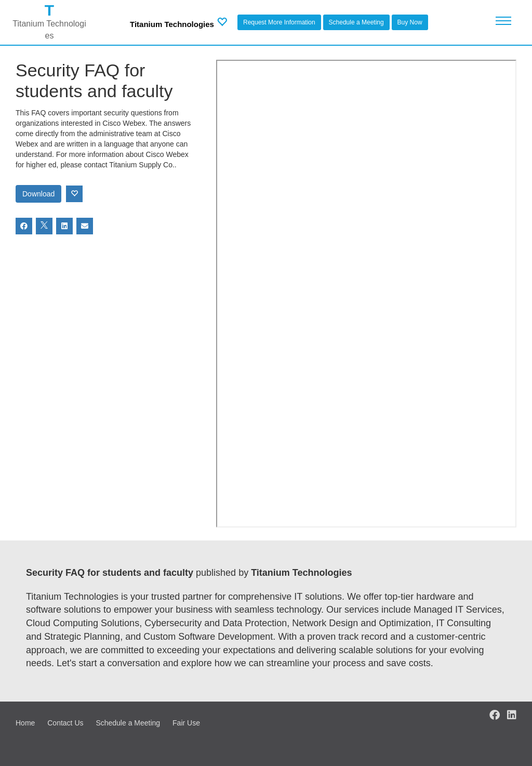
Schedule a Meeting (356, 22)
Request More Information (279, 22)
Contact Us (65, 723)
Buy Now (410, 22)
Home (25, 723)
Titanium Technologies (172, 24)
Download (38, 194)
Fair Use (186, 723)
